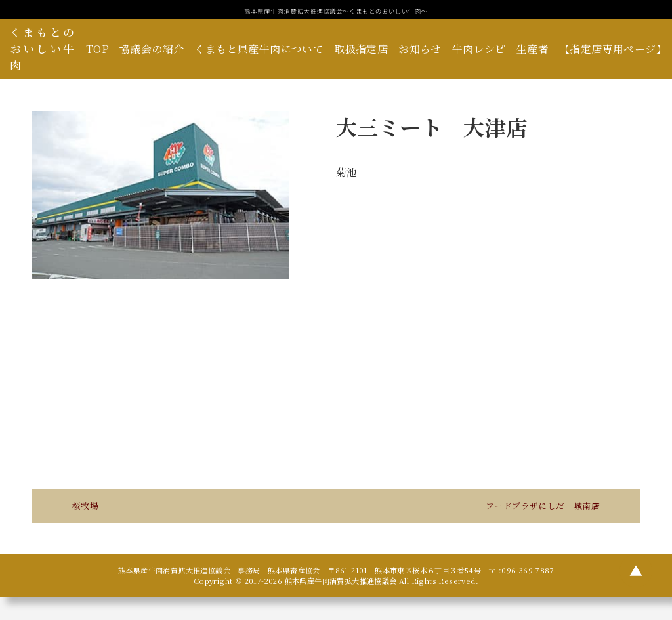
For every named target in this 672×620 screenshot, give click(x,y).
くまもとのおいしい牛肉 (43, 49)
